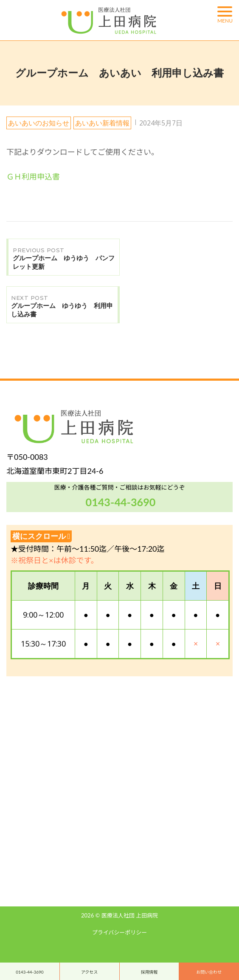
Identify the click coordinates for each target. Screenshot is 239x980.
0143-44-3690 (30, 972)
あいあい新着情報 (102, 123)
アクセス (90, 972)
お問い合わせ (209, 972)
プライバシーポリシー (120, 932)
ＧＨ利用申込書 (33, 177)
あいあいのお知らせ (39, 123)
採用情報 (149, 972)
